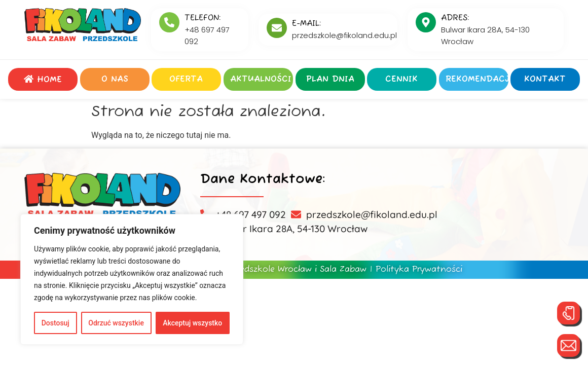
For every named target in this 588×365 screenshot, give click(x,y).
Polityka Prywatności (419, 270)
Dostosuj (56, 323)
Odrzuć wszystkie (116, 323)
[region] (132, 279)
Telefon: (203, 18)
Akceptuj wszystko (192, 323)
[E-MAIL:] (277, 28)
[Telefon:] (169, 22)
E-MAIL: (306, 24)
